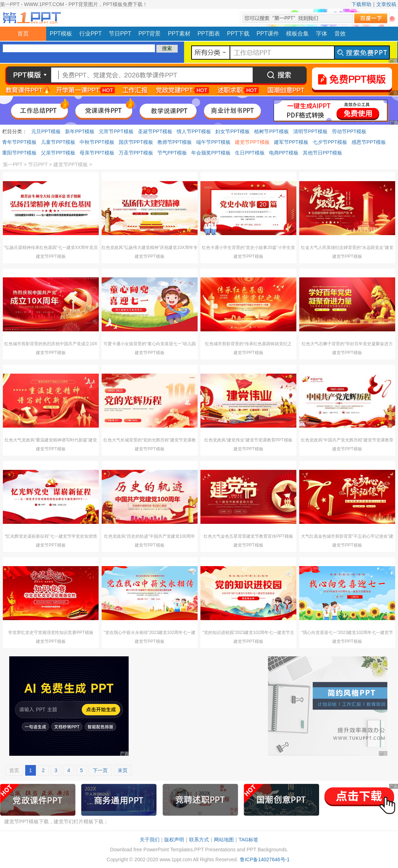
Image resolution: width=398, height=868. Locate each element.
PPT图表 (209, 34)
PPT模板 (61, 34)
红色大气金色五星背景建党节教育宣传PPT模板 (248, 536)
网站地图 (224, 840)
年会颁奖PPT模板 (211, 153)
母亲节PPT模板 (97, 153)
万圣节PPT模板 (136, 153)
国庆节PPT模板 (136, 142)
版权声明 (174, 840)
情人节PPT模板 (194, 131)
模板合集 (297, 34)
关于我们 (150, 840)
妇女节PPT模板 (233, 131)
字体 (322, 34)
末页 (123, 770)
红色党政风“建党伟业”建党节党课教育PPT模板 (248, 440)
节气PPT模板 (172, 153)
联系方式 (199, 840)
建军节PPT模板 (291, 142)
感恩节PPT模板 (369, 142)
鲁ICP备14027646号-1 (265, 859)
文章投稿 (386, 4)
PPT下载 (238, 34)
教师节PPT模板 (175, 142)
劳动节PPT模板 (349, 131)
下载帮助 (361, 4)
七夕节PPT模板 (330, 142)
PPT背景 (149, 34)
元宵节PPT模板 (116, 131)
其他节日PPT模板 (322, 153)
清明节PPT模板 (310, 131)
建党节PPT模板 (252, 142)
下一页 (100, 770)
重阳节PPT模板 (19, 153)
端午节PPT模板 (213, 142)
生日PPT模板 (250, 153)
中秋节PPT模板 (97, 142)
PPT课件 (268, 34)
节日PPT (120, 34)
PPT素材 (179, 34)
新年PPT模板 (80, 131)
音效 (340, 34)
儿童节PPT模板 (58, 142)
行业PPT (90, 34)
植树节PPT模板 (271, 131)
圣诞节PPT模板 (155, 131)
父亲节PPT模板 (58, 153)
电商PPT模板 (284, 153)
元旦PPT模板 (46, 131)
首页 (23, 34)
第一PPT (13, 164)
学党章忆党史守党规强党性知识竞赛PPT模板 (51, 633)
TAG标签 (248, 840)
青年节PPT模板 (19, 142)
